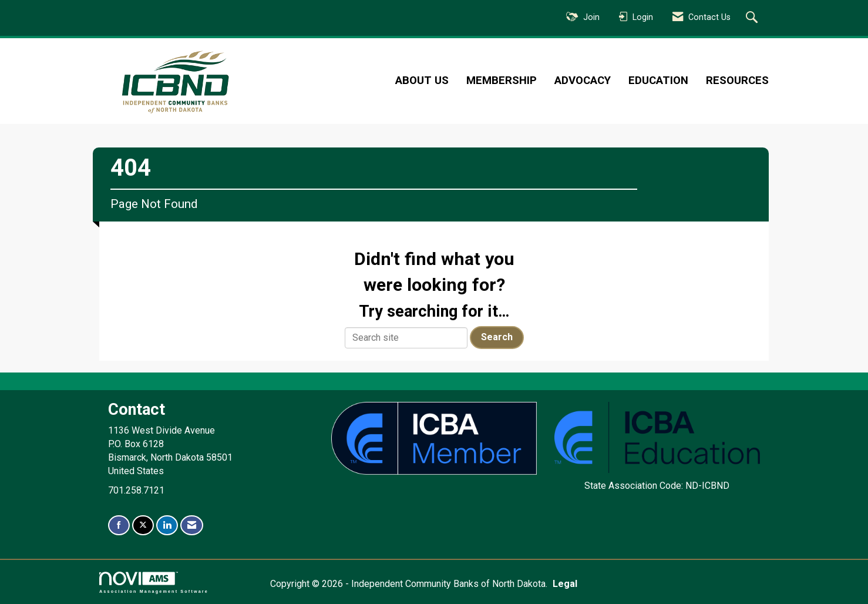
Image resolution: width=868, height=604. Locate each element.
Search (497, 337)
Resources (737, 80)
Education (658, 80)
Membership (502, 80)
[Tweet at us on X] (143, 526)
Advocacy (583, 80)
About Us (422, 80)
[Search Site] (753, 18)
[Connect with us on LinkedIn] (167, 526)
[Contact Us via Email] (192, 526)
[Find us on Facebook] (119, 526)
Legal (565, 584)
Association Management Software (154, 583)
